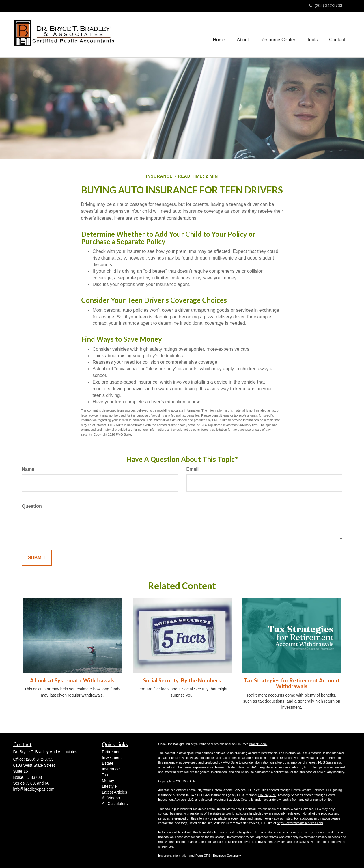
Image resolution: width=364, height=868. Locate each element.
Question (32, 506)
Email (193, 469)
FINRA (263, 795)
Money (108, 781)
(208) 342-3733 (325, 5)
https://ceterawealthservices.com (300, 823)
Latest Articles (114, 792)
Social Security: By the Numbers (182, 680)
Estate (108, 763)
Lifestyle (109, 786)
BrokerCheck (258, 744)
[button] (243, 35)
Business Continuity (227, 856)
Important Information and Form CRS (184, 856)
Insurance (111, 769)
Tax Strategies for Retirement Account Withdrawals (292, 683)
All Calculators (115, 804)
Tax (105, 775)
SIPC (272, 795)
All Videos (111, 798)
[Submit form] (37, 558)
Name (28, 469)
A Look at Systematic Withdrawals (72, 680)
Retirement (112, 752)
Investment (112, 757)
